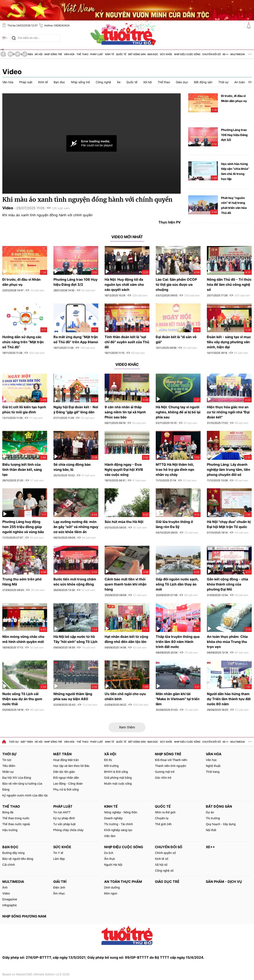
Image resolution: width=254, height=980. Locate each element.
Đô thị (108, 760)
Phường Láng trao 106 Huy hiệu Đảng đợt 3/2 (234, 135)
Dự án (210, 812)
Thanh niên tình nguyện (170, 766)
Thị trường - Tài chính (119, 824)
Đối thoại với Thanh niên (171, 760)
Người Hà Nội (113, 865)
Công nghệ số (164, 871)
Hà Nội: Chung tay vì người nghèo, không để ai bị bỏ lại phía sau (178, 412)
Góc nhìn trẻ (163, 778)
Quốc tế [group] (132, 82)
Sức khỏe (166, 742)
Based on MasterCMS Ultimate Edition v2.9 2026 (36, 974)
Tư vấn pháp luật (64, 824)
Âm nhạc (59, 893)
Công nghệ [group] (103, 82)
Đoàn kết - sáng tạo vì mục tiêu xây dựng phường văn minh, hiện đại (229, 342)
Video (12, 72)
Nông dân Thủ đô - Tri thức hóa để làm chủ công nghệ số (229, 284)
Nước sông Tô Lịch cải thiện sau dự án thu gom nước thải (22, 699)
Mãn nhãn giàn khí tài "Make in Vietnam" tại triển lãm (178, 699)
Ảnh (5, 887)
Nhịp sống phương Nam (24, 916)
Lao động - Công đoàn (68, 784)
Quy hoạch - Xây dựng (221, 824)
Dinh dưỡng (112, 887)
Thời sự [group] (223, 82)
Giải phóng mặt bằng (118, 778)
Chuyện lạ (162, 818)
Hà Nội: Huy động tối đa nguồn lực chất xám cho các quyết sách (124, 284)
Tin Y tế (58, 853)
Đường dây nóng (13, 853)
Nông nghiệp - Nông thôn (121, 812)
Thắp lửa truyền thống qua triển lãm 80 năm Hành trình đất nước (178, 642)
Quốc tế (121, 742)
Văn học (211, 760)
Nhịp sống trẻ (53, 742)
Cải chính (9, 865)
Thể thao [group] (164, 82)
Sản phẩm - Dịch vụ (224, 882)
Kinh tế (110, 742)
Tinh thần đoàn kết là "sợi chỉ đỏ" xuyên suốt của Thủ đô (127, 342)
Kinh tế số (162, 859)
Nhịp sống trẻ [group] (80, 82)
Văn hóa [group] (8, 82)
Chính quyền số (165, 853)
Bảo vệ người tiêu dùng (18, 859)
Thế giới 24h (163, 824)
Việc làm (110, 836)
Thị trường (213, 818)
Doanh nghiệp (113, 818)
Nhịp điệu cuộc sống (187, 742)
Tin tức (7, 760)
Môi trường (111, 766)
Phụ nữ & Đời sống (66, 789)
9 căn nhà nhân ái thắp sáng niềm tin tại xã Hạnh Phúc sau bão (125, 412)
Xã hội (39, 742)
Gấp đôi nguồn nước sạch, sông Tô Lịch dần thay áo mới (177, 584)
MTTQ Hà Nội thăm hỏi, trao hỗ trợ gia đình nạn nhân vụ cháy (175, 470)
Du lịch (109, 853)
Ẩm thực (110, 859)
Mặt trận (27, 742)
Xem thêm (127, 727)
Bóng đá (8, 812)
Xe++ (225, 742)
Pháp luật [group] (26, 82)
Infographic (10, 905)
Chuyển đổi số (211, 742)
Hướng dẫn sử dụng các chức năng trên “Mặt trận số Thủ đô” (23, 342)
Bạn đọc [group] (59, 82)
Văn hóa (69, 742)
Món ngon (111, 893)
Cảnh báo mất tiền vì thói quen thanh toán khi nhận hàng (126, 584)
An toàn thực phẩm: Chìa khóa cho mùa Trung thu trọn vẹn (227, 642)
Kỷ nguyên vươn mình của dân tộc (25, 795)
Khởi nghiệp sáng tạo (118, 830)
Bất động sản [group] (203, 82)
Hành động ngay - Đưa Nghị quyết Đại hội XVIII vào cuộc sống (124, 470)
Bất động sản (137, 742)
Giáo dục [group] (182, 82)
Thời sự (14, 742)
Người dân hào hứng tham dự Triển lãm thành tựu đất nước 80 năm (229, 699)
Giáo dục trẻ (167, 882)
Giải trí (60, 882)
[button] (249, 82)
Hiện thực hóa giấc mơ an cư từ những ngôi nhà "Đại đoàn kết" (228, 412)
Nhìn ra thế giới (165, 812)
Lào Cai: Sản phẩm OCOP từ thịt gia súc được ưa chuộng (176, 284)
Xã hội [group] (147, 82)
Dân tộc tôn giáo (64, 772)
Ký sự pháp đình (64, 818)
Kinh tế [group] (43, 82)
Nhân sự (8, 772)
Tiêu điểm (9, 766)
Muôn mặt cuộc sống (118, 784)
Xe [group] (119, 82)
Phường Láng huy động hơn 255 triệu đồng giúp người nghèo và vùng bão (23, 527)
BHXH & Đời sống (116, 772)
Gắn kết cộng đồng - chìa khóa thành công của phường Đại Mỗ (227, 584)
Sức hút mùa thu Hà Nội (124, 522)
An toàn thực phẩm (123, 882)
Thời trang (213, 772)
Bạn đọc (153, 742)
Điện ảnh (59, 887)
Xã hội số (161, 865)
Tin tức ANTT (62, 812)
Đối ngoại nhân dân (66, 778)
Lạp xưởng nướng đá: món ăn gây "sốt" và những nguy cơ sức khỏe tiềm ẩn (76, 527)
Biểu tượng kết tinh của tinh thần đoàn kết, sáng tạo (22, 470)
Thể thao (82, 742)
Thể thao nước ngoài (16, 824)
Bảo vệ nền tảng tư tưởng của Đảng (22, 787)
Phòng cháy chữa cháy (68, 830)
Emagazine (10, 899)
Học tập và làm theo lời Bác (71, 766)
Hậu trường (10, 830)
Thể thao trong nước (16, 818)
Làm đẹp (59, 859)
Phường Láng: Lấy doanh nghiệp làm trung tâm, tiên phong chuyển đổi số (229, 470)
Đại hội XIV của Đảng (17, 778)
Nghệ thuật (213, 766)
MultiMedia (238, 742)
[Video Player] (91, 144)
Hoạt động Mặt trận (66, 760)
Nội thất (211, 830)
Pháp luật (97, 742)
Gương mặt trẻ (165, 772)
